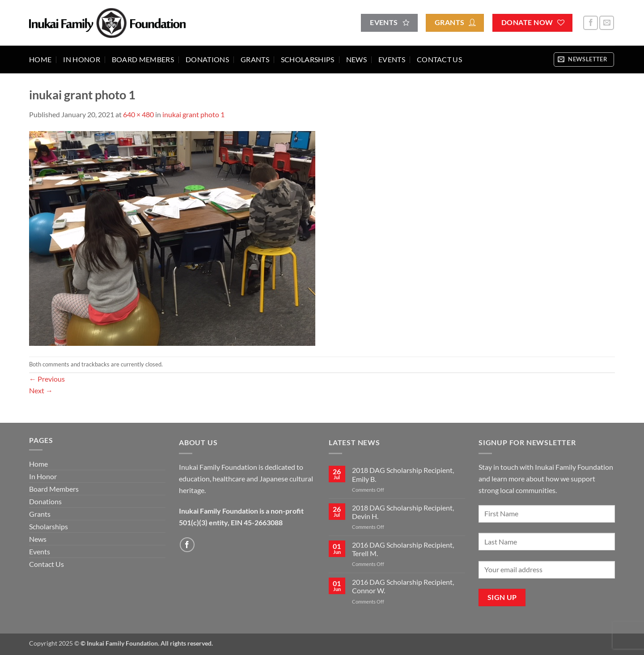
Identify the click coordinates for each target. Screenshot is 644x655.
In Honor (82, 59)
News (356, 59)
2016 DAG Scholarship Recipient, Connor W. (403, 586)
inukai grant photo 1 (193, 114)
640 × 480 (138, 114)
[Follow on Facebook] (591, 23)
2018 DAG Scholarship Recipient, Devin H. (403, 512)
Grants (255, 59)
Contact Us (439, 59)
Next (41, 390)
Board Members (143, 59)
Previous (47, 379)
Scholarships (308, 59)
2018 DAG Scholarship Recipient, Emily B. (403, 474)
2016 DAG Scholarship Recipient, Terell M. (403, 549)
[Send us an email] (607, 23)
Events (392, 59)
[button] (584, 60)
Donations (207, 59)
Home (40, 59)
